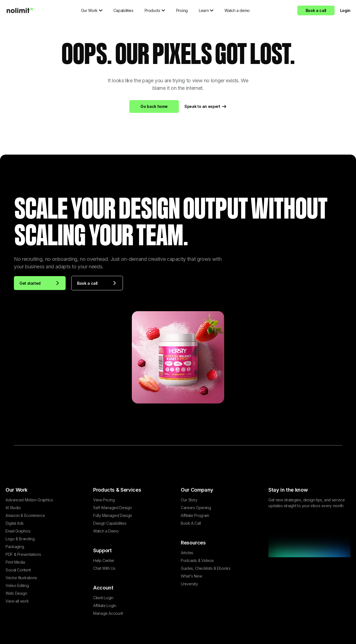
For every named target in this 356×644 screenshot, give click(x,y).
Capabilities (123, 10)
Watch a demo (237, 10)
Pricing (182, 10)
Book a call (316, 10)
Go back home (154, 106)
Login (345, 10)
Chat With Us (104, 568)
